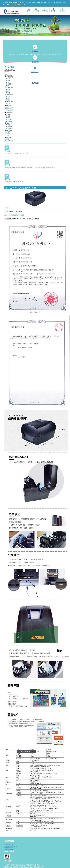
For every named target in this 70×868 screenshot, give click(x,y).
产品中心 (36, 10)
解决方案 (45, 10)
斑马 (8, 80)
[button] (5, 26)
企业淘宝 (63, 10)
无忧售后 (35, 51)
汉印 (8, 86)
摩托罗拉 (9, 121)
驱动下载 (8, 179)
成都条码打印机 (9, 844)
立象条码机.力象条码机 (11, 846)
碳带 (7, 139)
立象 (8, 79)
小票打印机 (9, 111)
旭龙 (8, 116)
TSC (8, 82)
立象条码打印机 (9, 848)
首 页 (29, 10)
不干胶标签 (9, 141)
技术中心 (54, 10)
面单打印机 (9, 107)
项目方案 (35, 62)
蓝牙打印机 (9, 109)
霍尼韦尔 (9, 84)
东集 (7, 136)
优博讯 (8, 134)
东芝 (8, 93)
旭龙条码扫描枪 (9, 850)
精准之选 (8, 151)
